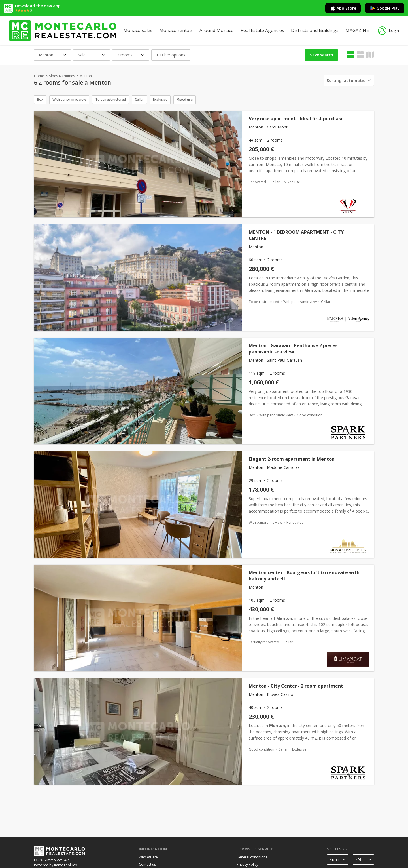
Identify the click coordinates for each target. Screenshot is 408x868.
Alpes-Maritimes (62, 76)
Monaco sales (138, 30)
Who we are (148, 857)
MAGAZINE (357, 30)
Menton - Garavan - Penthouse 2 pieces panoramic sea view (293, 349)
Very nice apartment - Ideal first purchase (296, 119)
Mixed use (185, 99)
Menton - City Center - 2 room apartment (296, 686)
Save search (322, 55)
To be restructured (110, 99)
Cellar (139, 99)
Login (388, 31)
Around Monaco (217, 30)
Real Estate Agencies (262, 30)
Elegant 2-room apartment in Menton (292, 459)
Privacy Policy (247, 864)
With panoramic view (69, 99)
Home (39, 76)
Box (40, 99)
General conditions (252, 857)
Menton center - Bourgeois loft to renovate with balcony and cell (304, 576)
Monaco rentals (176, 30)
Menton (86, 76)
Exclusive (160, 99)
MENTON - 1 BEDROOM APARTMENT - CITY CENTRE (296, 235)
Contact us (147, 864)
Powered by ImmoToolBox (56, 865)
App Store (343, 8)
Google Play (385, 8)
